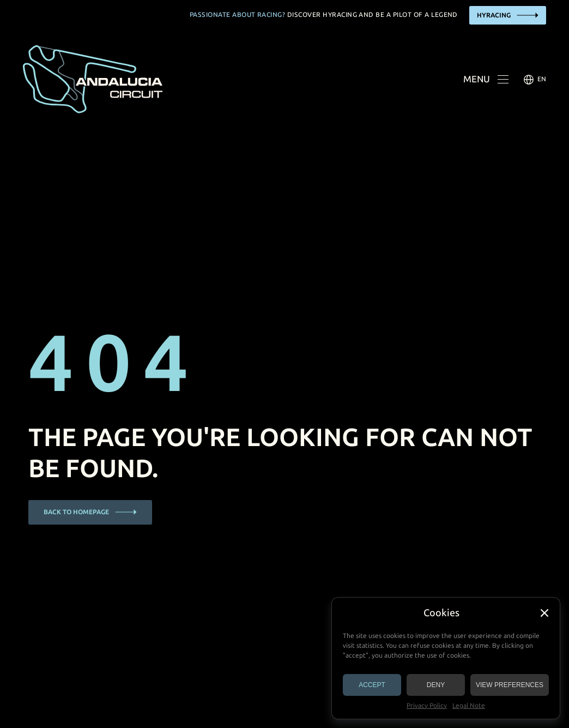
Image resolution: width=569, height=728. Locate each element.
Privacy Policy (427, 706)
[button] (544, 613)
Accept (372, 685)
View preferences (510, 685)
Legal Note (469, 706)
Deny (436, 685)
